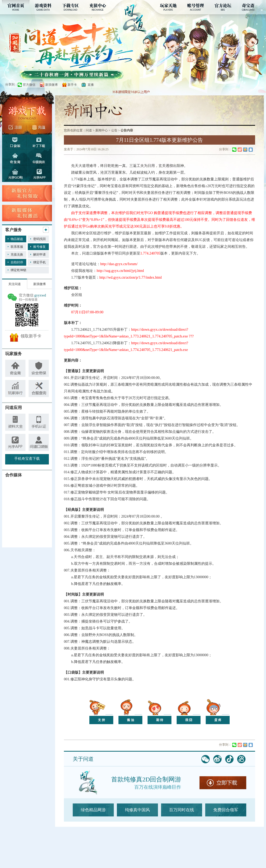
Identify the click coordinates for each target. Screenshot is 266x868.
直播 (91, 85)
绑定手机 (39, 262)
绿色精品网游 (93, 810)
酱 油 (131, 720)
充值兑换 (17, 255)
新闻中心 (102, 130)
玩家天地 (168, 7)
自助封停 (17, 262)
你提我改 (39, 158)
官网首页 (16, 7)
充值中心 (98, 7)
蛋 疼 (218, 720)
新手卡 (72, 85)
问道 (89, 130)
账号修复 (39, 247)
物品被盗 (17, 239)
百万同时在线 (182, 810)
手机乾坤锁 (15, 442)
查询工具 (39, 389)
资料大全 (15, 422)
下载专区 (70, 7)
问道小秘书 (39, 442)
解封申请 (39, 255)
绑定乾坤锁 (18, 270)
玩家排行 (15, 389)
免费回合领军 (226, 810)
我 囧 (189, 720)
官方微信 (29, 85)
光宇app (39, 174)
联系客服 (17, 247)
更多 (46, 230)
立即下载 (223, 783)
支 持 (101, 720)
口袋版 (15, 142)
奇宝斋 (250, 7)
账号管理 (196, 7)
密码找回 (39, 239)
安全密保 (39, 368)
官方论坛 (223, 7)
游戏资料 (43, 7)
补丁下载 (39, 142)
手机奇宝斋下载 (27, 459)
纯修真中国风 (137, 810)
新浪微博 (51, 85)
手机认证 (39, 422)
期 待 (160, 720)
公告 (114, 130)
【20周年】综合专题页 (75, 75)
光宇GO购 (15, 174)
